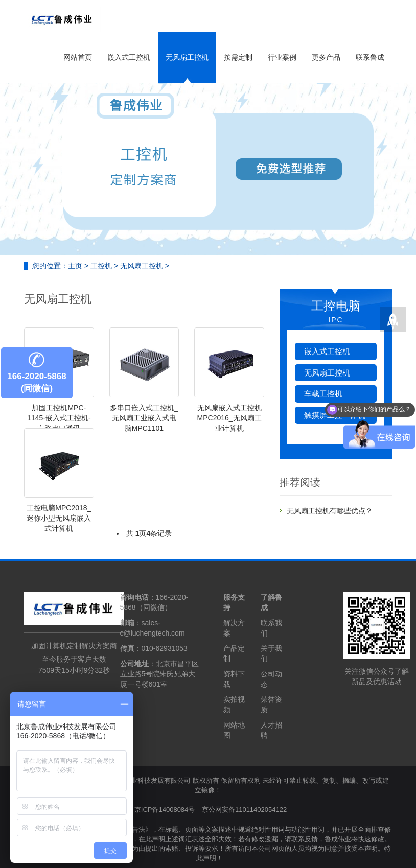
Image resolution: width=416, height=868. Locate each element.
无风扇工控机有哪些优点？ (330, 511)
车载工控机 (323, 394)
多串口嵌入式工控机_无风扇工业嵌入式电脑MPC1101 (144, 418)
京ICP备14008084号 (165, 810)
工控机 (101, 266)
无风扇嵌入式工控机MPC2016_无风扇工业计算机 (229, 418)
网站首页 (78, 57)
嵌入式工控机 (129, 57)
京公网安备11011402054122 (244, 810)
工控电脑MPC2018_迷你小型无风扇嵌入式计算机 (59, 518)
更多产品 (326, 57)
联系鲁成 (370, 57)
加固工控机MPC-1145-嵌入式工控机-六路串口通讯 (59, 418)
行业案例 (282, 57)
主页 (75, 266)
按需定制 (238, 57)
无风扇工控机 (187, 57)
